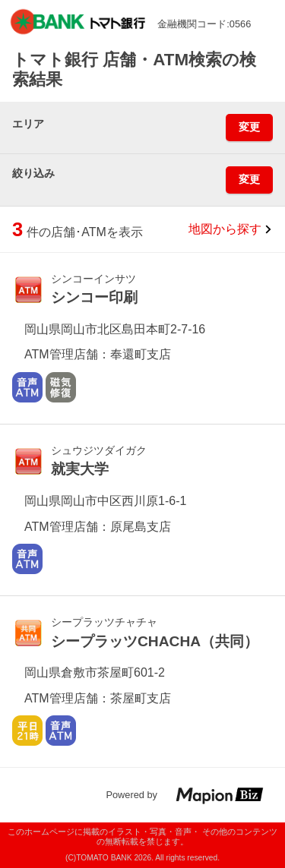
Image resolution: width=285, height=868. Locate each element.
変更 (249, 127)
